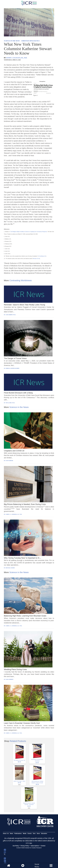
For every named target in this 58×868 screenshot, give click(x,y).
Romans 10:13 (36, 259)
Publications (18, 834)
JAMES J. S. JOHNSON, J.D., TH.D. (14, 514)
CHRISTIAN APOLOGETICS (30, 41)
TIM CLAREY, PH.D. (10, 403)
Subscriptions (35, 846)
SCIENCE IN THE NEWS (12, 41)
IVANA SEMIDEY (10, 679)
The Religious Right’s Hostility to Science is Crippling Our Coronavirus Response (29, 232)
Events (30, 834)
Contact (43, 846)
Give (34, 834)
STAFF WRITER (9, 461)
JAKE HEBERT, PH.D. (11, 315)
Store (38, 834)
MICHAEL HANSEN (10, 568)
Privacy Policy (25, 846)
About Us (6, 834)
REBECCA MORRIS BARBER (13, 368)
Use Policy (16, 846)
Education (44, 834)
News (12, 834)
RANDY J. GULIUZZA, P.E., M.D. (17, 58)
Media (25, 834)
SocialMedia (37, 866)
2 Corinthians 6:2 (42, 256)
